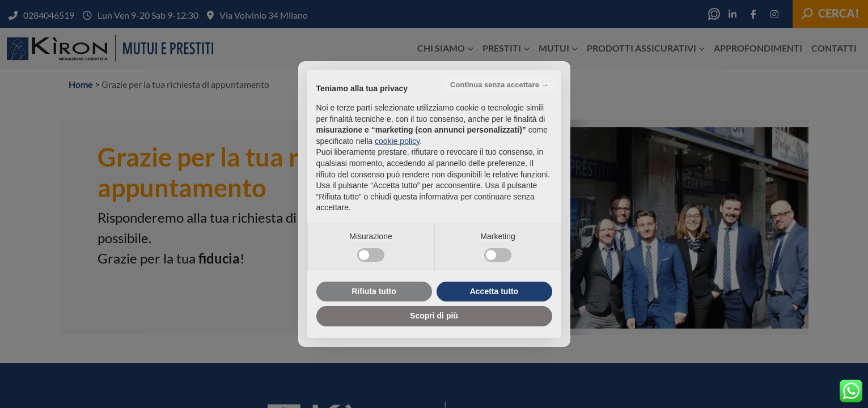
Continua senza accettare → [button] (499, 85)
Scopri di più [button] (434, 316)
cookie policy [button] (397, 141)
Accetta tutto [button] (494, 291)
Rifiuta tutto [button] (374, 291)
